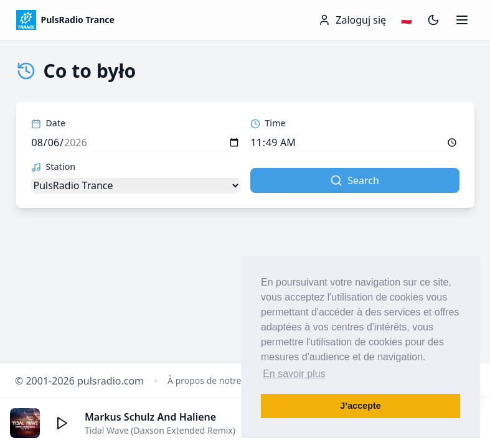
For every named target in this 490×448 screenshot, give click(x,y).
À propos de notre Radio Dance (231, 380)
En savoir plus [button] (294, 374)
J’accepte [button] (360, 406)
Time (268, 123)
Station (54, 166)
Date (49, 123)
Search (355, 180)
